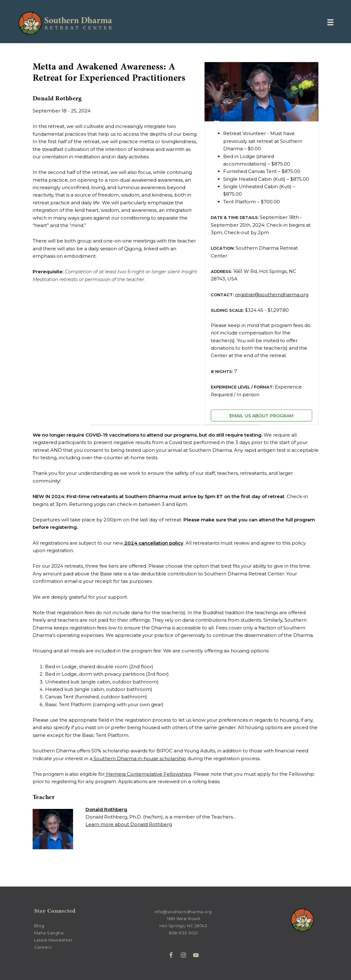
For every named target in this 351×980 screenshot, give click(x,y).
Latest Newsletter (53, 940)
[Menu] (330, 22)
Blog (39, 926)
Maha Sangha (49, 933)
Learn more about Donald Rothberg (129, 824)
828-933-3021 (183, 933)
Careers (43, 947)
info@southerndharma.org (183, 912)
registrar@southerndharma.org (272, 295)
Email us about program (261, 416)
